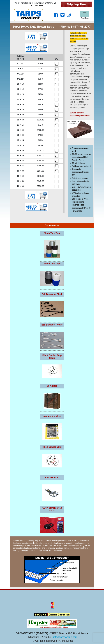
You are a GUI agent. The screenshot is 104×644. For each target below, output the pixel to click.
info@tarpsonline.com (65, 637)
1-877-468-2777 (36, 6)
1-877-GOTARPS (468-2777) (32, 633)
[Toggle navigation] (85, 14)
